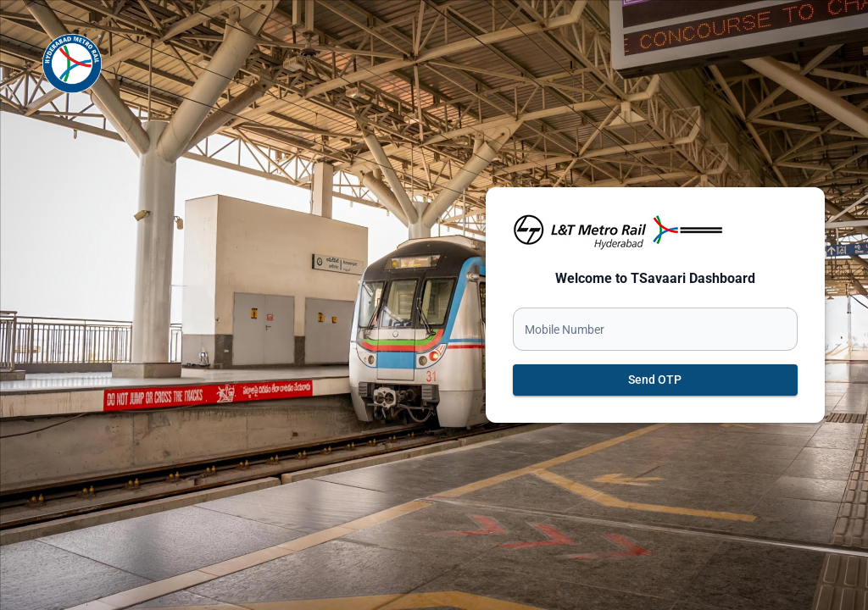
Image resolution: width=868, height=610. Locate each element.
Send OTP (655, 380)
